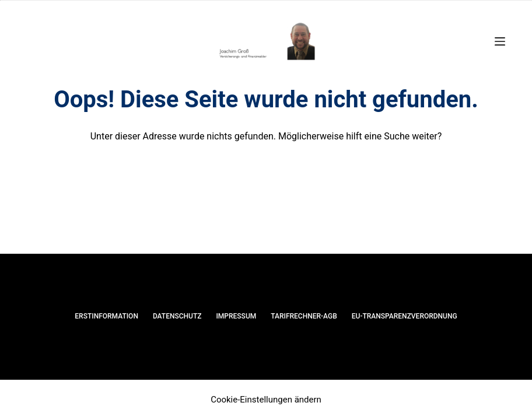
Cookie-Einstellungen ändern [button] (266, 400)
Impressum (236, 316)
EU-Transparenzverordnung (405, 316)
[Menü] (500, 41)
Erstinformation (106, 316)
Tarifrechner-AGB (304, 316)
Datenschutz (177, 316)
